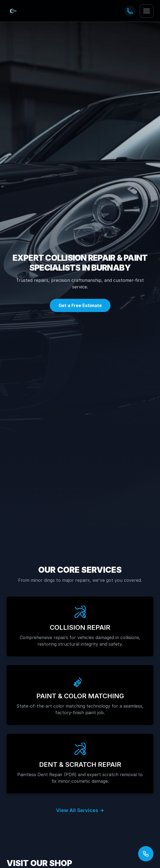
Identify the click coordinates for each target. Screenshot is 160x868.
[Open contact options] (146, 854)
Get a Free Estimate (80, 305)
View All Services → (80, 810)
